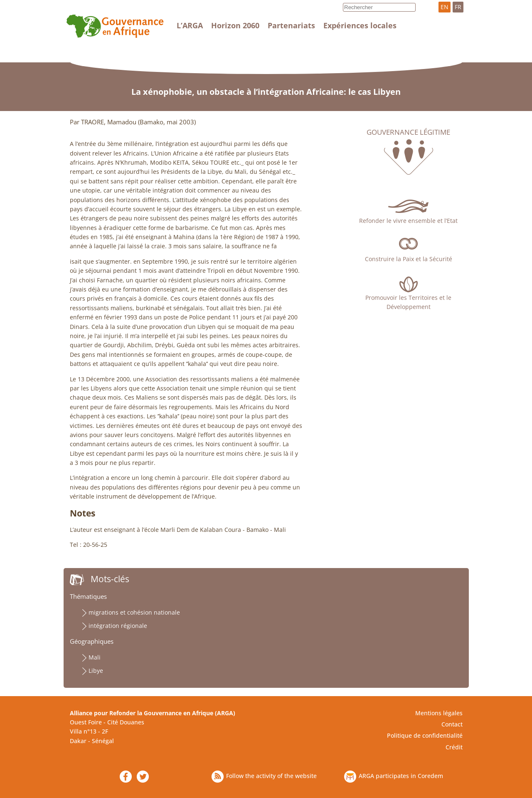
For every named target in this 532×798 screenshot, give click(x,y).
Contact (452, 724)
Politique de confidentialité (425, 735)
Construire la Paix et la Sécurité (409, 259)
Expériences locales (360, 25)
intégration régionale (118, 626)
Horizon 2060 (235, 25)
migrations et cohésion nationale (134, 612)
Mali (95, 657)
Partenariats (291, 25)
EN (445, 7)
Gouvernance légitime (408, 132)
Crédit (454, 747)
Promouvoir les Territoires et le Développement (408, 302)
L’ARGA (190, 25)
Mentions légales (439, 713)
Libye (96, 671)
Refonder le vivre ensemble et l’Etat (408, 221)
